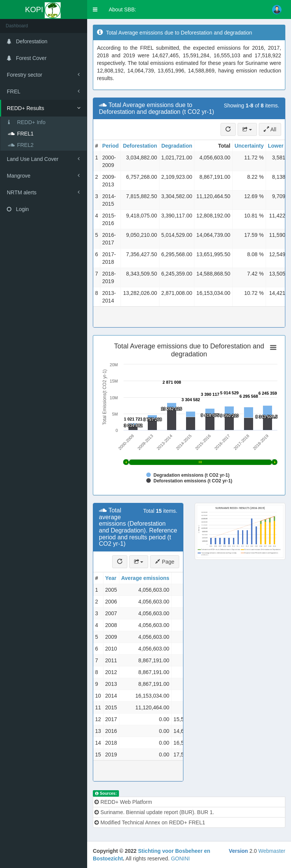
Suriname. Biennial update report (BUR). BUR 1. (154, 812)
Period (111, 146)
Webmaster (272, 851)
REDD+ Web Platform (123, 802)
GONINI (180, 859)
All (270, 129)
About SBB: (122, 9)
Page (165, 562)
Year (111, 578)
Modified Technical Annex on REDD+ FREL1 (150, 822)
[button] (95, 9)
